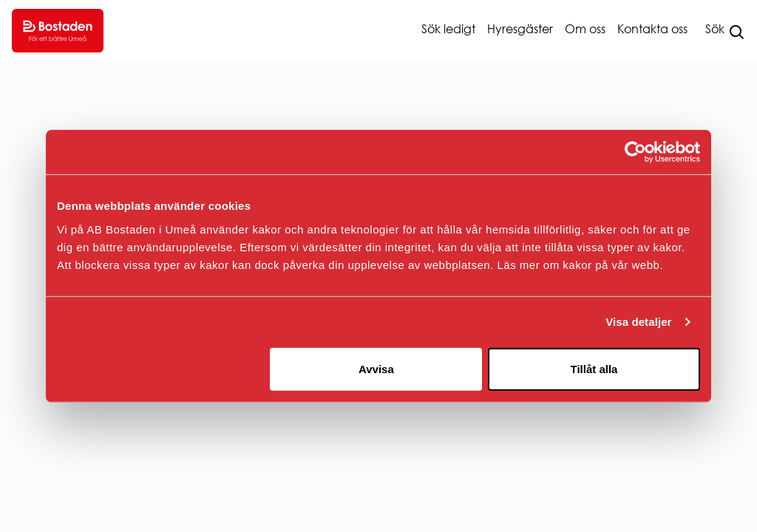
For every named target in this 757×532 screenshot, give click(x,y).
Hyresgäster (520, 29)
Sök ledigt (448, 29)
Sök (715, 29)
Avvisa (376, 368)
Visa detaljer (638, 322)
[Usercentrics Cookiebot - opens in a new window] (635, 152)
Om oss (585, 29)
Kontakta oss (652, 29)
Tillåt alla (594, 368)
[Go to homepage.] (58, 31)
